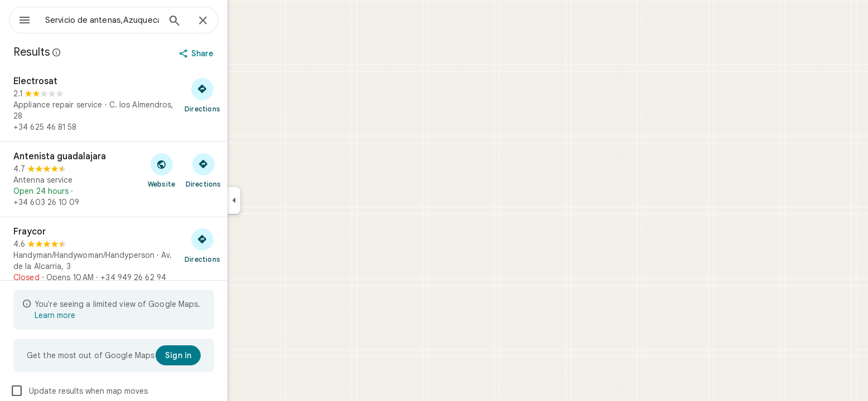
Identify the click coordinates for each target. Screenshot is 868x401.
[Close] (243, 21)
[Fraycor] (154, 255)
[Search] (215, 22)
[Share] (238, 53)
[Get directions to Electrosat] (243, 95)
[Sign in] (218, 355)
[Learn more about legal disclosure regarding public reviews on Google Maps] (97, 52)
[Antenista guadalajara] (154, 179)
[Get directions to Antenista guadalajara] (243, 170)
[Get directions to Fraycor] (243, 245)
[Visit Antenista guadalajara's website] (202, 170)
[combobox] (131, 20)
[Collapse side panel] (274, 200)
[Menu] (20, 19)
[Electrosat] (154, 104)
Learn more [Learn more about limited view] (95, 315)
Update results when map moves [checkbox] (119, 391)
